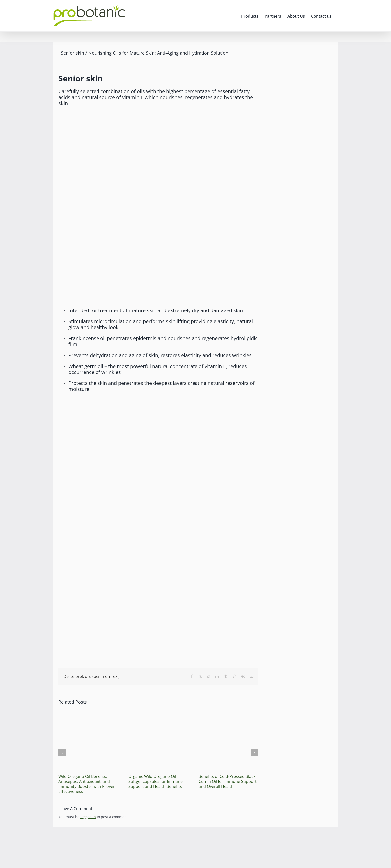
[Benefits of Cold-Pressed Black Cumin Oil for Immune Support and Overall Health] (228, 713)
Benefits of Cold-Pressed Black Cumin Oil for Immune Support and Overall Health (228, 781)
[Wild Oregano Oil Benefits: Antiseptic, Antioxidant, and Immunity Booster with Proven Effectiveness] (88, 713)
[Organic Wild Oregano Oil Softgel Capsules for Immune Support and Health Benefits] (158, 713)
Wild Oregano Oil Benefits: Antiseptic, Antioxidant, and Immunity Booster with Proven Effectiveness (87, 784)
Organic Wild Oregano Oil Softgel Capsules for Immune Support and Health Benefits (155, 781)
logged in (88, 817)
